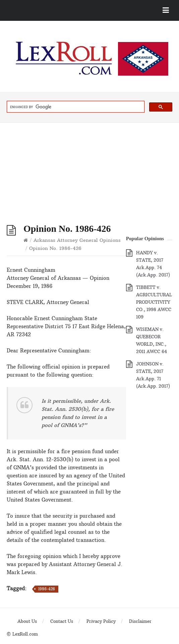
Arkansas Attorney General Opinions (77, 240)
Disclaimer (140, 621)
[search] (75, 107)
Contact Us (62, 621)
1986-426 (47, 589)
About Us (27, 621)
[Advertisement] (89, 173)
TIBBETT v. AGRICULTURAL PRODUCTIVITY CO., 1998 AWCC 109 (154, 302)
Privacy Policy (101, 621)
